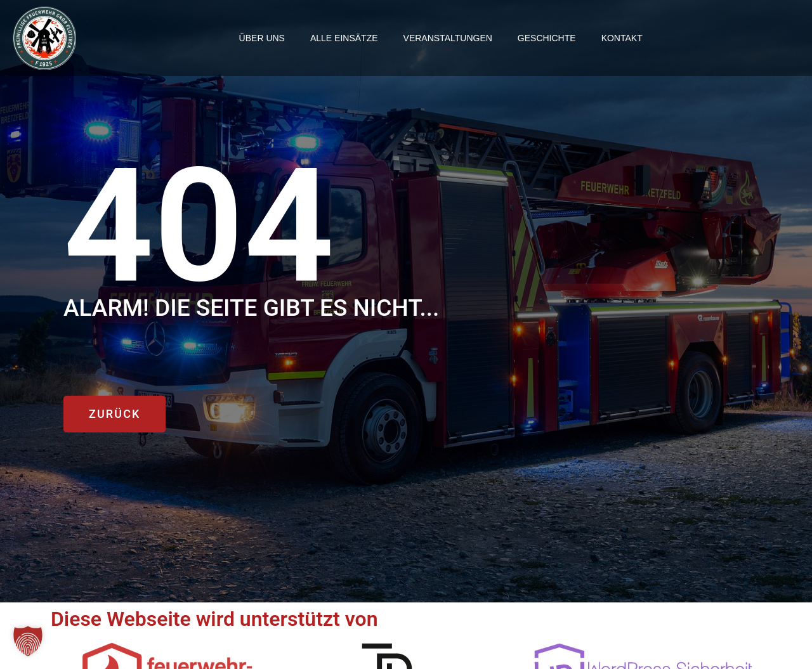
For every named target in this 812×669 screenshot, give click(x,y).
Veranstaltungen (448, 38)
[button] (28, 641)
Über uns (262, 38)
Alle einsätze (344, 38)
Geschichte (547, 38)
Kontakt (622, 38)
